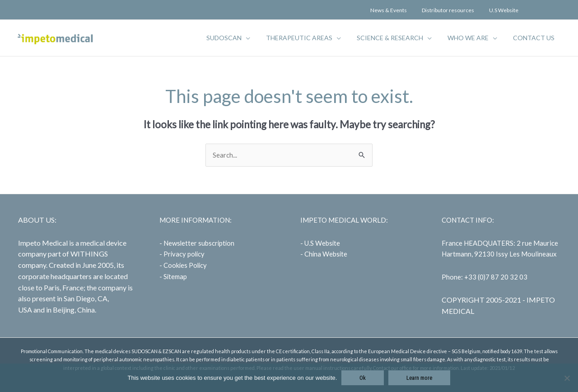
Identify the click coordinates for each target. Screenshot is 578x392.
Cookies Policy (186, 266)
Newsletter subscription (200, 243)
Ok (363, 378)
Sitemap (175, 276)
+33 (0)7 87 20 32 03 (496, 277)
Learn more (419, 378)
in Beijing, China (70, 310)
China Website (326, 254)
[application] (260, 38)
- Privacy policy (183, 254)
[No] (567, 378)
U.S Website (322, 243)
